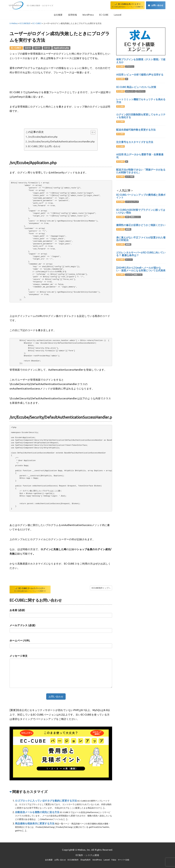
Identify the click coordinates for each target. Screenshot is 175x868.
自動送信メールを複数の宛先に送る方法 (37, 812)
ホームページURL (20, 640)
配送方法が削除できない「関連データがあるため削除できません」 (141, 171)
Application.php (61, 48)
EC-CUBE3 (16, 48)
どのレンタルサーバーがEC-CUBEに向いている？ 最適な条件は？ (141, 254)
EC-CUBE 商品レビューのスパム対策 (136, 87)
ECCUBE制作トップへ (101, 588)
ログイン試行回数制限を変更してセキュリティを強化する (141, 116)
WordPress (97, 860)
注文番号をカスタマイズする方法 (135, 142)
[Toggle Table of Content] (92, 132)
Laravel (107, 860)
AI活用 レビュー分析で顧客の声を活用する (140, 75)
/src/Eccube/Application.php (43, 137)
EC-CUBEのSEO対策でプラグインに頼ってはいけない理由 (141, 211)
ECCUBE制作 (73, 860)
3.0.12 (47, 48)
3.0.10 (28, 48)
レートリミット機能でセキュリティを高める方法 (141, 101)
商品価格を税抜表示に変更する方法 (35, 823)
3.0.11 (38, 48)
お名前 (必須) (17, 610)
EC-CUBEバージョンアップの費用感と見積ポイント (141, 196)
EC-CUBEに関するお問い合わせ (44, 146)
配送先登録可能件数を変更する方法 (136, 130)
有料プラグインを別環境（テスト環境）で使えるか (141, 61)
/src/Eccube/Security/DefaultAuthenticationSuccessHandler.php (61, 141)
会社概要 (49, 860)
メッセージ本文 (19, 656)
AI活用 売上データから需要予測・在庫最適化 (140, 156)
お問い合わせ (60, 860)
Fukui (114, 860)
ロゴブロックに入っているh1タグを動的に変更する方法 (46, 801)
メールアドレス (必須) (22, 625)
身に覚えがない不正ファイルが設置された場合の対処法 (141, 239)
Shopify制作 (86, 860)
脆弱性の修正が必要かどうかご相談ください (141, 225)
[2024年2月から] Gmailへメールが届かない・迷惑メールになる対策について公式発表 (141, 269)
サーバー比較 (124, 860)
